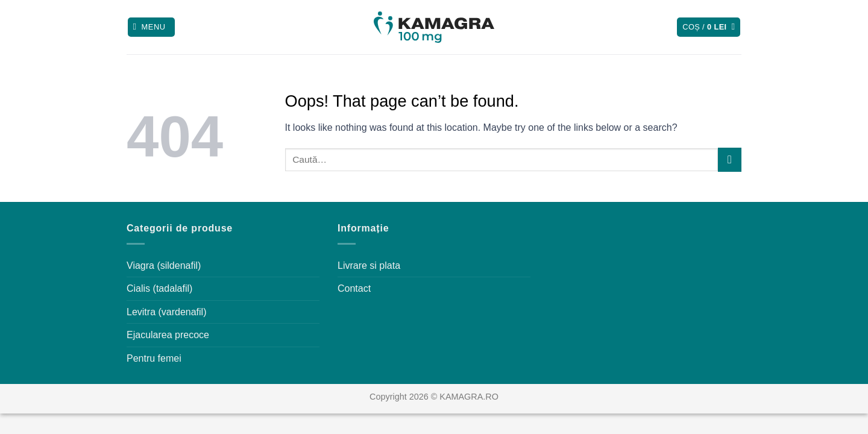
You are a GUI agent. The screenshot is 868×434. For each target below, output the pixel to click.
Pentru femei (154, 358)
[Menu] (152, 27)
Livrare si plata (369, 266)
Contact (354, 288)
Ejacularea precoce (168, 335)
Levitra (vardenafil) (167, 312)
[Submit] (730, 159)
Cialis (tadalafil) (159, 288)
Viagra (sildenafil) (164, 266)
